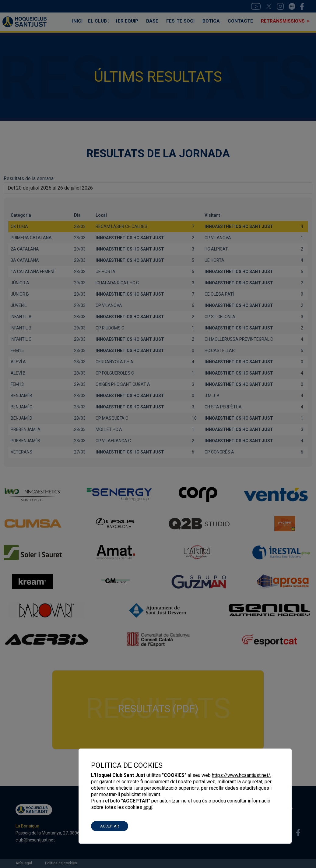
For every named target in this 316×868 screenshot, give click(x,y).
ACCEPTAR (110, 826)
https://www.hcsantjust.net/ (241, 775)
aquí (148, 807)
